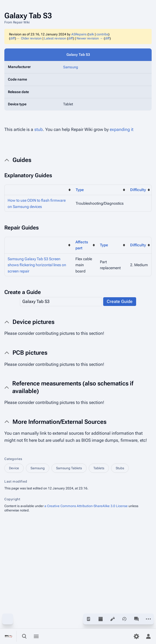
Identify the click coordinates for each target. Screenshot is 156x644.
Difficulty (138, 190)
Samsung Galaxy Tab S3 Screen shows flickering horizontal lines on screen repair (37, 265)
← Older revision (29, 38)
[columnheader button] (38, 190)
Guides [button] (22, 160)
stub (39, 129)
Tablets (99, 468)
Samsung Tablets (69, 468)
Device (14, 468)
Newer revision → (90, 38)
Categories (13, 459)
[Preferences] (136, 636)
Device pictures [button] (33, 322)
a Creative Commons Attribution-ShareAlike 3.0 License (86, 506)
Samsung (71, 67)
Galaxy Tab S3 (78, 55)
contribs (102, 34)
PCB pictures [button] (30, 353)
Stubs (120, 468)
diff (13, 38)
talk (91, 34)
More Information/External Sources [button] (59, 422)
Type (80, 190)
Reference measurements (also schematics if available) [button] (73, 387)
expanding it (122, 129)
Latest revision (55, 38)
